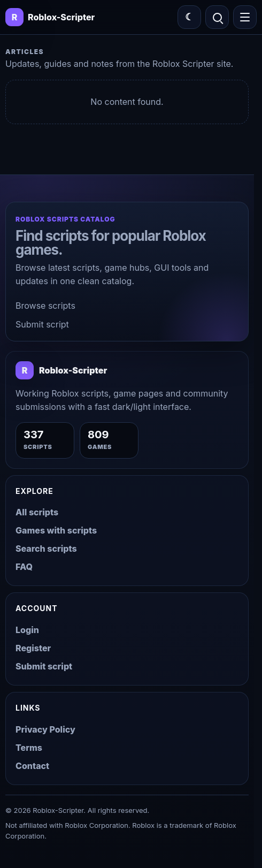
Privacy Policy (45, 729)
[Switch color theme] (189, 17)
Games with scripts (56, 530)
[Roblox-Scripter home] (61, 370)
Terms (29, 748)
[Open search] (217, 17)
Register (33, 648)
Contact (32, 766)
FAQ (24, 567)
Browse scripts (45, 306)
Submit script (42, 324)
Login (27, 630)
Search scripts (46, 549)
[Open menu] (245, 17)
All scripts (37, 512)
